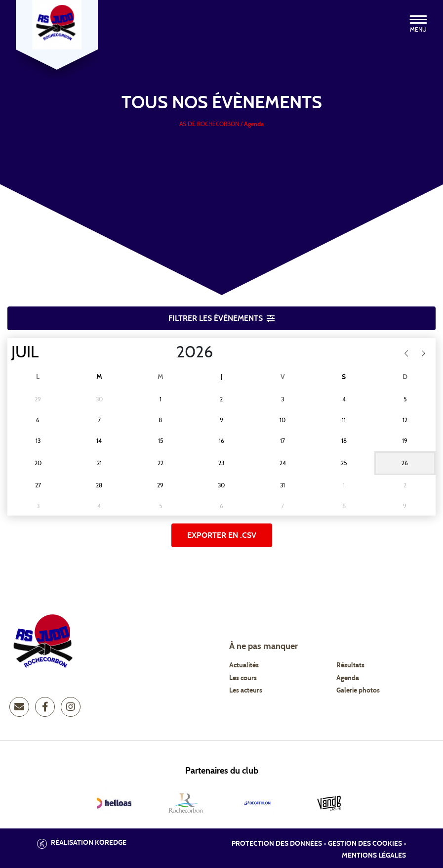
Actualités (244, 665)
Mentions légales (374, 856)
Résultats (350, 665)
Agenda (348, 678)
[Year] (168, 352)
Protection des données (277, 844)
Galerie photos (358, 691)
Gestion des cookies (365, 844)
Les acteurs (246, 691)
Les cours (243, 678)
